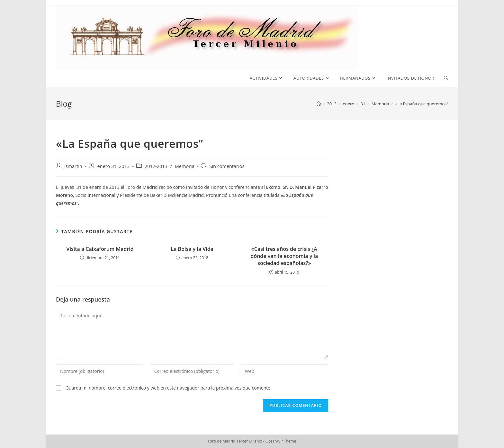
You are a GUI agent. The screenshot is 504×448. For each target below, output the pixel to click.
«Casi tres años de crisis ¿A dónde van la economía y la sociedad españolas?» (284, 256)
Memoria (185, 166)
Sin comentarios (227, 166)
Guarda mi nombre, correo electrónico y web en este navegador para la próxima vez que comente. (169, 388)
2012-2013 (156, 166)
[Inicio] (319, 104)
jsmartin (73, 166)
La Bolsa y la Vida (192, 249)
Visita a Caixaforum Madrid (100, 249)
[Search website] (446, 78)
